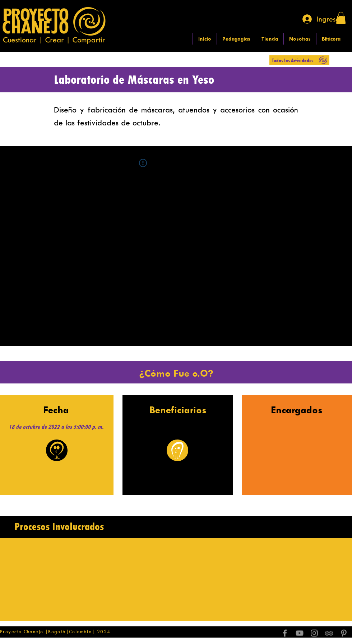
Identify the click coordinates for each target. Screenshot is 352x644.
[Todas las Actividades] (299, 60)
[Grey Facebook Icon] (285, 633)
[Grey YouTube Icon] (300, 633)
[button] (341, 18)
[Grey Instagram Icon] (314, 633)
